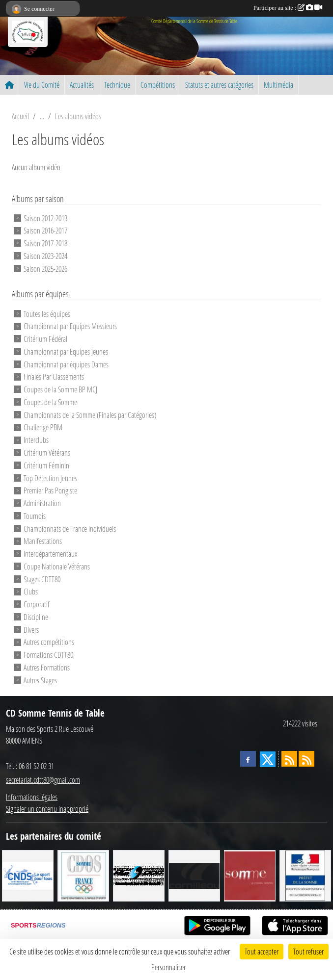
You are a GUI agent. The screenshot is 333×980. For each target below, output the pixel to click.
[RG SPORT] (139, 874)
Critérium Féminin (46, 465)
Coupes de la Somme (50, 402)
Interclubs (36, 440)
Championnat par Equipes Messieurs (70, 326)
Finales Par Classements (54, 376)
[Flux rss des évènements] (306, 759)
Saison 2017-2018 (45, 243)
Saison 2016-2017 (45, 230)
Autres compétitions (49, 642)
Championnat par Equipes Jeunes (66, 351)
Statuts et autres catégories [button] (219, 85)
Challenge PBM (43, 427)
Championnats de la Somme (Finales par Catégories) (90, 414)
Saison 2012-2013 (45, 218)
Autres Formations (47, 667)
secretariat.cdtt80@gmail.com (43, 780)
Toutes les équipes (47, 313)
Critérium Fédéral (45, 339)
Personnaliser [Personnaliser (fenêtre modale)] (168, 967)
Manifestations (43, 541)
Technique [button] (117, 85)
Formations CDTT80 (48, 655)
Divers (31, 629)
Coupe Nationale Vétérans (57, 566)
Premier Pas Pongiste (50, 490)
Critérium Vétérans (47, 452)
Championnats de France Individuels (70, 528)
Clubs (31, 591)
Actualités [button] (82, 85)
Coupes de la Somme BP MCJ (60, 389)
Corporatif (37, 604)
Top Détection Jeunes (50, 477)
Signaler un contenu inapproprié (47, 809)
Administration (42, 503)
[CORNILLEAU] (194, 874)
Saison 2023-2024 (45, 256)
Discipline (36, 617)
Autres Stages (40, 680)
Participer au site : (288, 8)
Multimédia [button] (278, 85)
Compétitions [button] (158, 85)
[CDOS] (83, 874)
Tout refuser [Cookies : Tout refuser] (308, 951)
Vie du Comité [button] (42, 85)
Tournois (35, 516)
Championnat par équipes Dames (66, 364)
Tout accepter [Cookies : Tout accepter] (262, 951)
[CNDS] (28, 874)
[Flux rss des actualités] (289, 759)
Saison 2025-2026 (45, 268)
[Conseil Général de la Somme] (250, 874)
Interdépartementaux (50, 554)
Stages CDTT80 (42, 579)
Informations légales (32, 797)
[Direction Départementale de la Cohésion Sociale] (305, 874)
